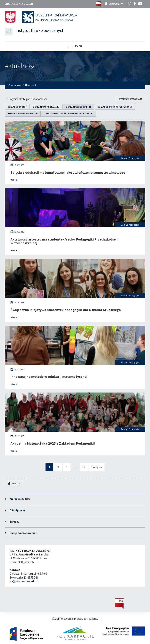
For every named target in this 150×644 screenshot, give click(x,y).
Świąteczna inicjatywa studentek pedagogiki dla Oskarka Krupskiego (66, 310)
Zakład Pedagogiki (77, 107)
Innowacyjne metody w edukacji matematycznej (49, 377)
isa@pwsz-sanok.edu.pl (24, 581)
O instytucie (17, 510)
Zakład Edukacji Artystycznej (115, 107)
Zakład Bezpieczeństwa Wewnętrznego (67, 114)
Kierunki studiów (20, 499)
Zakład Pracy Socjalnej (46, 107)
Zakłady (14, 522)
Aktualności (21, 66)
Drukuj (14, 484)
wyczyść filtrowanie (130, 99)
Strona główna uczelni (19, 4)
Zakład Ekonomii (17, 107)
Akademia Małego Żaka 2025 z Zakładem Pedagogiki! (53, 443)
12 (84, 467)
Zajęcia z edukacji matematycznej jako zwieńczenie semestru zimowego (68, 172)
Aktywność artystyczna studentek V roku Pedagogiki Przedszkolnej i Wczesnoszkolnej (64, 241)
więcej (14, 180)
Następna (96, 467)
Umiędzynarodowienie (23, 533)
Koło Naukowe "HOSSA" (21, 114)
